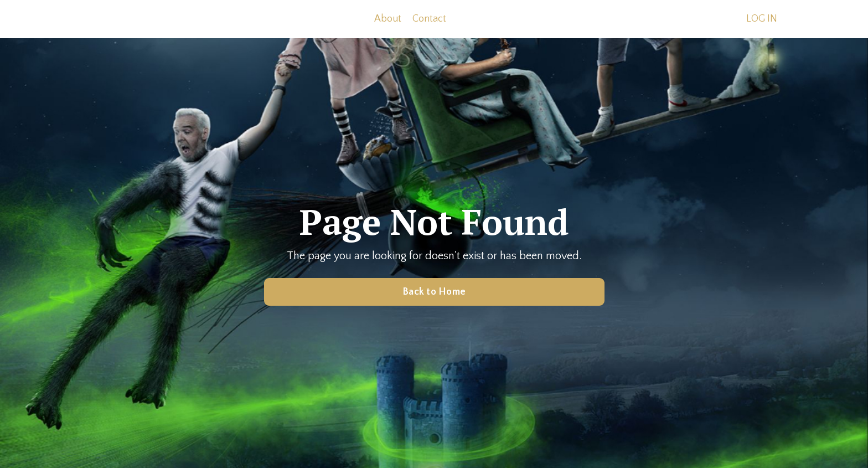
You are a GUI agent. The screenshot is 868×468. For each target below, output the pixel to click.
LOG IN (762, 19)
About (388, 19)
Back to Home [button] (434, 292)
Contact (429, 19)
